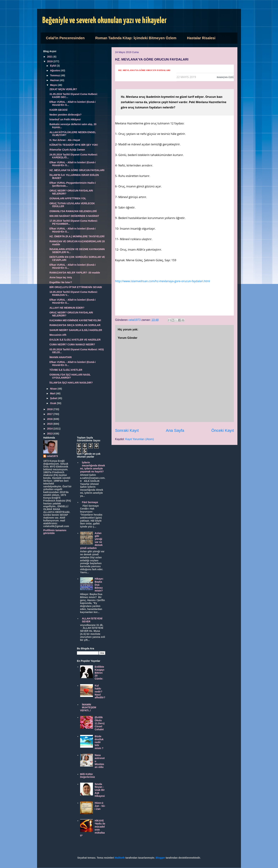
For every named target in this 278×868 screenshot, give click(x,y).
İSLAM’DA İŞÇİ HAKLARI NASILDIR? (71, 383)
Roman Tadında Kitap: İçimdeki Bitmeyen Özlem (136, 38)
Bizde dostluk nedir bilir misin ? (99, 742)
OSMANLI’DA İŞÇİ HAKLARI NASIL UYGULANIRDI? (70, 376)
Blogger (160, 858)
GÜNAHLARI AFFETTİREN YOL (68, 198)
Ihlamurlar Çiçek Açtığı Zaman (67, 150)
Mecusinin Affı (58, 335)
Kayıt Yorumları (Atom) (140, 439)
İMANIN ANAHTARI (61, 357)
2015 (50, 424)
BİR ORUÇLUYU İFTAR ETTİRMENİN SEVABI (76, 287)
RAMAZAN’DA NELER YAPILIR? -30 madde (75, 273)
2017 (50, 414)
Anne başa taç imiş (61, 277)
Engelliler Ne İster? (61, 282)
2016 (50, 419)
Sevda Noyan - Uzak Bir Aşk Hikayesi (100, 790)
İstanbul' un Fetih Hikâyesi (65, 119)
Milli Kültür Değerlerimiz (88, 776)
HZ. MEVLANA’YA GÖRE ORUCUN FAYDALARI (77, 170)
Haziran (55, 80)
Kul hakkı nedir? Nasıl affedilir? (100, 692)
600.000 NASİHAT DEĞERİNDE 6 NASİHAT (74, 216)
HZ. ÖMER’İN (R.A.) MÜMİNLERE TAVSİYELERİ (77, 236)
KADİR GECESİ (58, 110)
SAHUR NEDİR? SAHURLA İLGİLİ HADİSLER (76, 330)
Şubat (54, 398)
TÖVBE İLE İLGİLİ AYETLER (66, 370)
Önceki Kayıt (223, 430)
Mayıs (54, 85)
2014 (50, 429)
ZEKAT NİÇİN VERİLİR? (63, 89)
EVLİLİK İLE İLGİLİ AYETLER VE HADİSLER (75, 340)
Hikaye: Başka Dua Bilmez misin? (99, 585)
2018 (50, 409)
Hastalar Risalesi (201, 38)
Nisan (54, 389)
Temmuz (55, 75)
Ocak (53, 403)
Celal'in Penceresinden (65, 38)
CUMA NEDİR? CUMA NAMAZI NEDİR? (72, 344)
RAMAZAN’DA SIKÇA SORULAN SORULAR (75, 325)
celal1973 (52, 456)
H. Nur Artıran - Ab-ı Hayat (65, 140)
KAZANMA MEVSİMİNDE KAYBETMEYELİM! (75, 320)
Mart (53, 393)
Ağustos (55, 70)
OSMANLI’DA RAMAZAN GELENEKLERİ (73, 211)
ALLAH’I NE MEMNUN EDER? (67, 308)
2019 (50, 61)
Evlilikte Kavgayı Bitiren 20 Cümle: (99, 673)
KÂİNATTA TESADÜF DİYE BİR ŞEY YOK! (74, 145)
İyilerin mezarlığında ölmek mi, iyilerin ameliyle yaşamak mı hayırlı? (93, 467)
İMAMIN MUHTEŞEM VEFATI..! (88, 708)
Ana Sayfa (175, 430)
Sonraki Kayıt (127, 430)
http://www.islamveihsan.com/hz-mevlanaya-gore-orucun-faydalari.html (162, 281)
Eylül (53, 66)
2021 (50, 57)
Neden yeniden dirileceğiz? (66, 115)
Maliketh (120, 858)
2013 (50, 434)
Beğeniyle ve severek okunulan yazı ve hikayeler (105, 21)
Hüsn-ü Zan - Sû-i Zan (100, 806)
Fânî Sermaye (90, 502)
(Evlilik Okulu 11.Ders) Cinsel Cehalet (100, 723)
